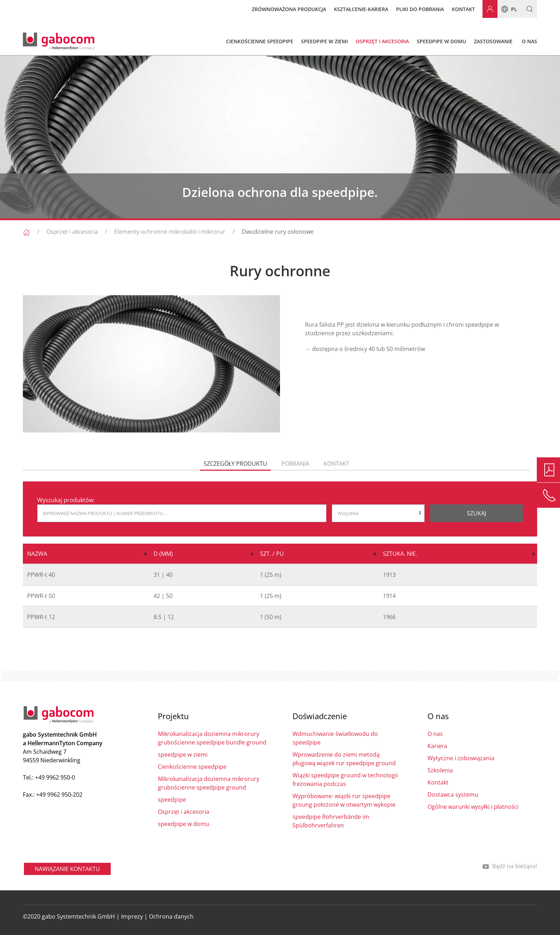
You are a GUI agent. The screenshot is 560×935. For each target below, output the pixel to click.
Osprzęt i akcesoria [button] (382, 41)
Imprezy (132, 916)
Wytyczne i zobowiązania (461, 758)
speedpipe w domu (184, 824)
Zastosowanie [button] (493, 41)
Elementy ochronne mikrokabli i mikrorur (170, 232)
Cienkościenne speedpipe (192, 767)
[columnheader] (86, 554)
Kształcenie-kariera (361, 9)
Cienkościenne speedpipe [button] (260, 41)
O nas (435, 734)
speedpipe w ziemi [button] (324, 41)
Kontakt (463, 9)
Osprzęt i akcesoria (72, 232)
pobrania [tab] (295, 464)
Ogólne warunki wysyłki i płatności (473, 807)
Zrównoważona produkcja (289, 9)
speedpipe (172, 800)
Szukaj (476, 513)
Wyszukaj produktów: (66, 500)
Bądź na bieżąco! (510, 866)
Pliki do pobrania (420, 9)
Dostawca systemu (453, 795)
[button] (527, 9)
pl (507, 9)
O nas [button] (529, 41)
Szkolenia (440, 770)
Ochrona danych (171, 916)
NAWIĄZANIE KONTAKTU (67, 869)
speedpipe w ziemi (183, 755)
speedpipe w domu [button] (441, 41)
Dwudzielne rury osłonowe (278, 232)
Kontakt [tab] (336, 464)
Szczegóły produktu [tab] (235, 464)
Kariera (437, 746)
